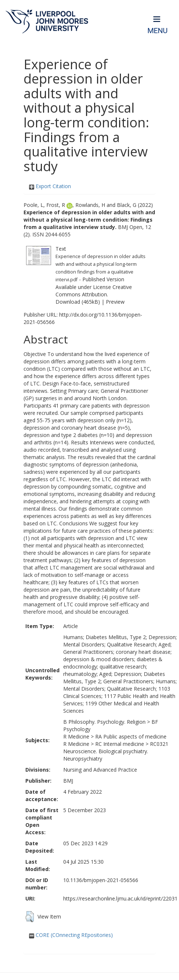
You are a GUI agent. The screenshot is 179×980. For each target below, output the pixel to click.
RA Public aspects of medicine (131, 736)
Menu (157, 31)
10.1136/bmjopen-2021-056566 (101, 880)
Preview (115, 302)
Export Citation (50, 186)
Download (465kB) (78, 302)
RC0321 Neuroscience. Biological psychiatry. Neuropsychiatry (116, 751)
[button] (30, 917)
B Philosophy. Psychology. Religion (104, 722)
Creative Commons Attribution (94, 291)
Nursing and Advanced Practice (100, 770)
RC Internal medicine (120, 744)
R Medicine (76, 736)
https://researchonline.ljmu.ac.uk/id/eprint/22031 (120, 898)
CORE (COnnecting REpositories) (71, 935)
